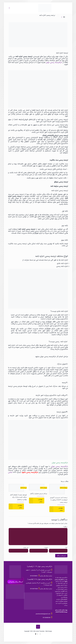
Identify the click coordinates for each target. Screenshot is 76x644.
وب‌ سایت (26, 548)
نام (66, 548)
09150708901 (34, 576)
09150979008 (34, 589)
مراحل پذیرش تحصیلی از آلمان (39, 494)
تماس (10, 472)
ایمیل (46, 548)
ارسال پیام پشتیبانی (16, 582)
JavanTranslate (60, 612)
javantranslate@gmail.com (43, 614)
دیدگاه (65, 527)
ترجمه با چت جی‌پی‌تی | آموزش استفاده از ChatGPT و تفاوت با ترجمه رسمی (59, 500)
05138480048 (47, 618)
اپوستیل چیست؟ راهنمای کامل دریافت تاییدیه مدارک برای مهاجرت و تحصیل (18, 497)
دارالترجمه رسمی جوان (54, 62)
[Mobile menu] (9, 8)
